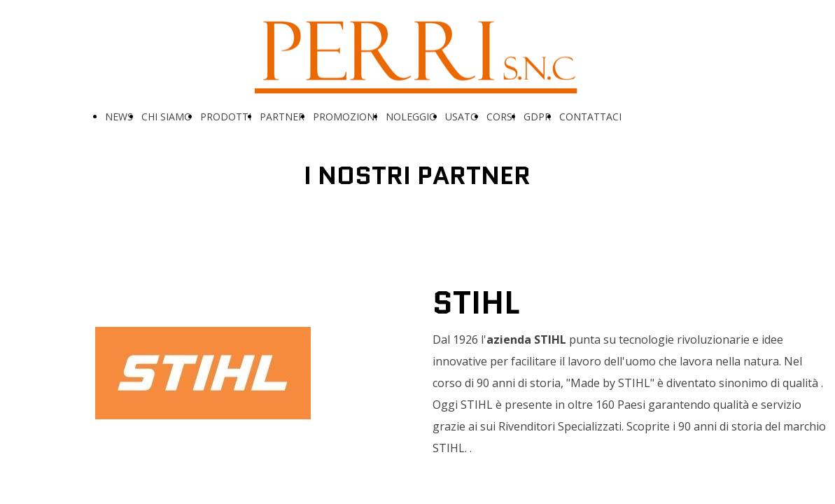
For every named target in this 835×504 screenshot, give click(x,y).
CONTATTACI (590, 117)
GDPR (537, 117)
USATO (462, 117)
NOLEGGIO (411, 117)
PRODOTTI (226, 117)
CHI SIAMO (167, 117)
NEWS (119, 117)
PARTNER (282, 117)
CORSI (501, 117)
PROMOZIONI (345, 117)
